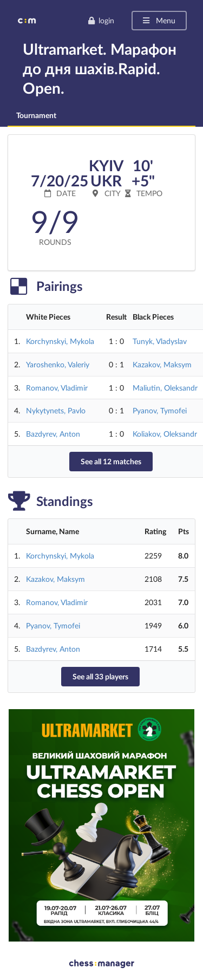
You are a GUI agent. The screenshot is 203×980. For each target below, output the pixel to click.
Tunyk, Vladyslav (160, 341)
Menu (158, 20)
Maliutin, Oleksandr (165, 388)
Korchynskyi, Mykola (60, 341)
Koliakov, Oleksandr (165, 434)
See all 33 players (100, 676)
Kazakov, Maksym (162, 364)
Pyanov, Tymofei (160, 410)
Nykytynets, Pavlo (56, 410)
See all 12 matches (111, 461)
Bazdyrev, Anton (53, 434)
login (101, 20)
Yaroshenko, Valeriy (58, 364)
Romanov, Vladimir (57, 388)
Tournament (36, 115)
